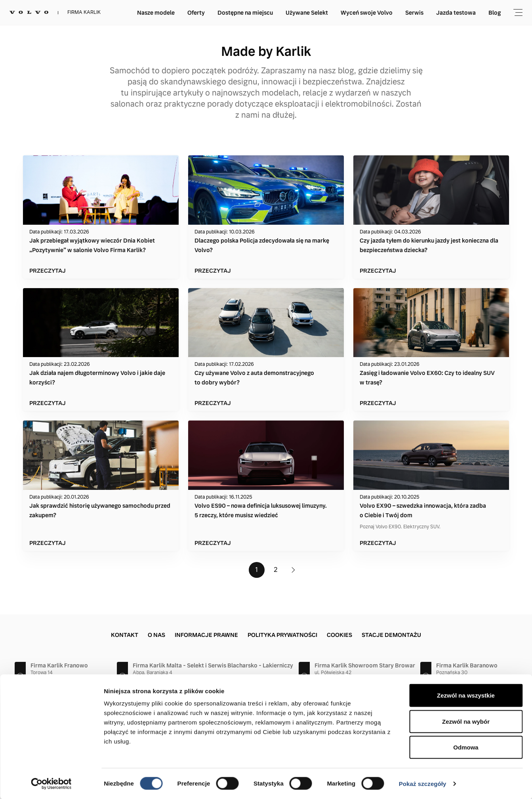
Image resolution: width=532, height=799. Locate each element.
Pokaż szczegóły (423, 783)
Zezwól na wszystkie (466, 695)
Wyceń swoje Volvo (367, 13)
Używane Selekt (307, 13)
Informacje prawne (206, 635)
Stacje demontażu (391, 635)
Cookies (339, 635)
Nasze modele (156, 13)
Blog (495, 13)
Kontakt (125, 635)
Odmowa (466, 747)
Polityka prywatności (282, 635)
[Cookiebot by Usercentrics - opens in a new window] (51, 784)
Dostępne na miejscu (245, 13)
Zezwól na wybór (466, 721)
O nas (156, 635)
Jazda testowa (456, 13)
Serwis (414, 13)
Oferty (196, 13)
